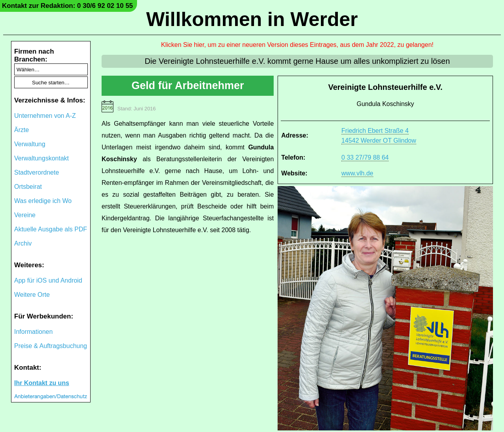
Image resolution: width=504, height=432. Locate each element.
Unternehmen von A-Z (45, 116)
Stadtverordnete (37, 172)
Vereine (25, 215)
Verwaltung (30, 144)
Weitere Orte (32, 295)
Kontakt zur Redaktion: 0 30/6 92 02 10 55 (68, 6)
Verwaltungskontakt (42, 158)
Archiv (23, 243)
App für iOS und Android (48, 280)
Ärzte (21, 130)
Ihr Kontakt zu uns (42, 383)
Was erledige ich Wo (43, 201)
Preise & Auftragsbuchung (51, 346)
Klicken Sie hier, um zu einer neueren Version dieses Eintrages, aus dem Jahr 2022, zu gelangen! (297, 45)
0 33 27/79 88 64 (365, 157)
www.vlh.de (357, 173)
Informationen (33, 332)
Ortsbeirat (28, 187)
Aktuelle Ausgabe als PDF (51, 229)
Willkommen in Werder (252, 19)
